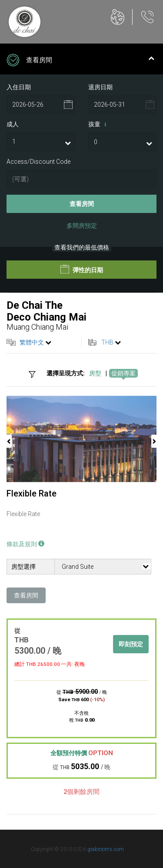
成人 (13, 124)
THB (107, 342)
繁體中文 (32, 342)
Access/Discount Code (38, 162)
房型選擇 (23, 567)
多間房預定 (82, 226)
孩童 (99, 125)
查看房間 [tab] (80, 61)
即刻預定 (131, 644)
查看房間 (82, 204)
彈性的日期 (82, 269)
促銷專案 (123, 373)
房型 (95, 373)
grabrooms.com (106, 849)
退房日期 (100, 87)
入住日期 (19, 87)
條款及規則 (25, 544)
